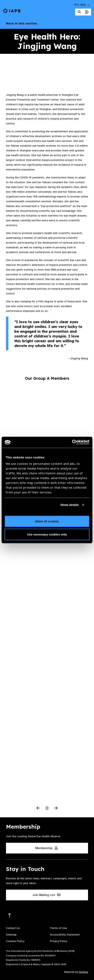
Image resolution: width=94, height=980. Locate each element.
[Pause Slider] (47, 808)
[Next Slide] (56, 808)
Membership (47, 848)
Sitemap (11, 935)
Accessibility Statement (65, 935)
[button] (82, 5)
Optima (83, 972)
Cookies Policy (15, 941)
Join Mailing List (46, 895)
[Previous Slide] (38, 808)
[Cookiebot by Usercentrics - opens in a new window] (72, 442)
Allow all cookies (47, 521)
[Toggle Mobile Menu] (87, 12)
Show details (70, 505)
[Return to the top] (10, 916)
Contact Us (13, 928)
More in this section (47, 23)
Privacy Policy (59, 941)
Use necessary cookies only (47, 534)
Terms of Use (58, 928)
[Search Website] (79, 12)
